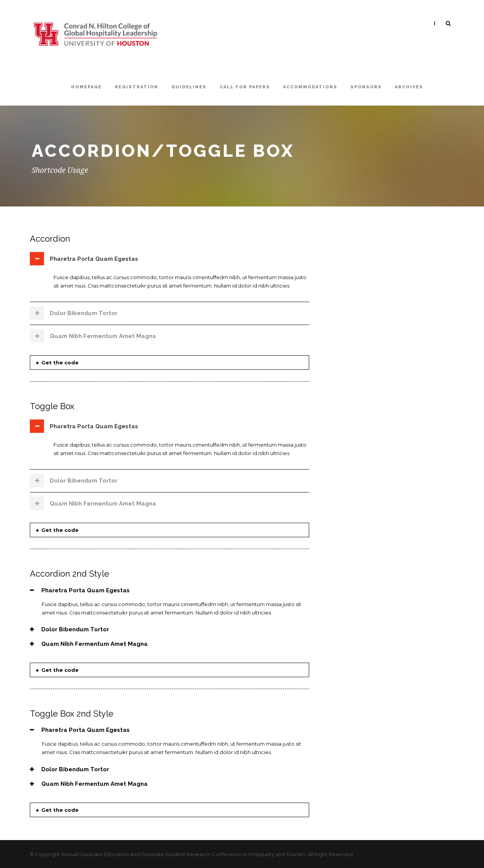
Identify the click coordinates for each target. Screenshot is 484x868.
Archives (409, 87)
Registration (137, 87)
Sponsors (366, 87)
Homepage (86, 87)
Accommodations (310, 87)
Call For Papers (245, 87)
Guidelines (189, 87)
